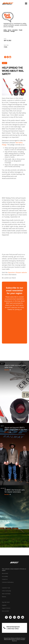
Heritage (12, 31)
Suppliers (4, 605)
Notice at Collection (16, 638)
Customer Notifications (8, 582)
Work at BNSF (5, 611)
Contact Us (5, 579)
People (21, 30)
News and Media (6, 594)
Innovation (15, 30)
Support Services (6, 608)
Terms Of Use (7, 638)
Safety (5, 30)
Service (10, 30)
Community (6, 31)
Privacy (23, 638)
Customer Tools (6, 588)
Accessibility (5, 576)
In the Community (6, 591)
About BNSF (5, 573)
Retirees (4, 597)
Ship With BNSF (6, 602)
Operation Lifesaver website (17, 272)
